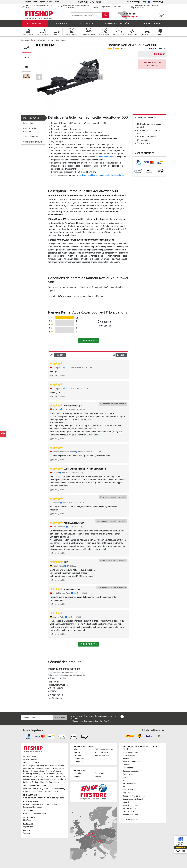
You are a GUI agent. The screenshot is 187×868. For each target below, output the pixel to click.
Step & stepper (128, 793)
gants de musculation (115, 175)
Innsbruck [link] (32, 798)
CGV (75, 749)
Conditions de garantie (30, 130)
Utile (53, 376)
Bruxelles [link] (33, 759)
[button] (39, 77)
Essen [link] (43, 771)
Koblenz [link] (26, 777)
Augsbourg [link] (40, 766)
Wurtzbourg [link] (54, 782)
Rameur (50, 40)
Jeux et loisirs (86, 23)
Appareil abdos (129, 802)
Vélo (124, 787)
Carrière (49, 2)
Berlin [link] (47, 766)
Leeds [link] (34, 789)
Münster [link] (26, 779)
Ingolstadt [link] (44, 774)
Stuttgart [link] (35, 782)
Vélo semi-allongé (129, 784)
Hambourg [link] (27, 774)
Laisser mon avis (88, 340)
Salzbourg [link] (54, 798)
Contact (57, 2)
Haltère (125, 777)
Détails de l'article (31, 118)
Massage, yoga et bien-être (117, 23)
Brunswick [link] (39, 768)
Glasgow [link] (27, 791)
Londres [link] (34, 791)
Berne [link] (30, 814)
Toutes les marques (130, 820)
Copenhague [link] (28, 827)
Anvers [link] (26, 759)
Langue (146, 2)
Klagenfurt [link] (41, 798)
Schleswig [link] (27, 782)
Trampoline (127, 765)
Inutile (61, 376)
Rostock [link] (53, 779)
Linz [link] (47, 798)
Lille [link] (25, 820)
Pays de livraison (133, 2)
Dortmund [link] (54, 768)
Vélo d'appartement (130, 752)
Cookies (77, 752)
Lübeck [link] (47, 777)
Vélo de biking (128, 774)
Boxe (125, 780)
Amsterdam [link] (28, 804)
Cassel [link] (60, 774)
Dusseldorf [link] (27, 771)
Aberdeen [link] (27, 789)
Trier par (59, 355)
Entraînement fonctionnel (133, 799)
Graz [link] (25, 798)
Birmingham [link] (42, 789)
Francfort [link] (50, 771)
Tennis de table (128, 768)
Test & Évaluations (32, 137)
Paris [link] (29, 820)
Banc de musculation (131, 771)
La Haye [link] (47, 804)
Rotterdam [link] (38, 807)
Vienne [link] (61, 798)
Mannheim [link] (55, 777)
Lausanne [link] (37, 814)
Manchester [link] (43, 791)
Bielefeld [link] (54, 766)
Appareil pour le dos (130, 805)
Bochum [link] (61, 766)
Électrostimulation (130, 811)
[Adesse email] (37, 718)
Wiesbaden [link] (44, 782)
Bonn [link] (25, 768)
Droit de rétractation (103, 755)
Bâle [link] (25, 814)
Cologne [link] (34, 777)
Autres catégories (151, 23)
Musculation (61, 23)
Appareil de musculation (132, 762)
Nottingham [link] (53, 791)
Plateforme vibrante (130, 815)
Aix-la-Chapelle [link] (29, 766)
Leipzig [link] (40, 777)
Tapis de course (129, 755)
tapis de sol (82, 175)
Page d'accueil (26, 40)
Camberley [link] (51, 789)
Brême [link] (47, 768)
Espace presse (100, 773)
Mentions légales (39, 2)
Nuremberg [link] (35, 779)
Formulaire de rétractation (79, 760)
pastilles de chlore (96, 175)
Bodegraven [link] (38, 804)
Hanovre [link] (36, 774)
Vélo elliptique (128, 749)
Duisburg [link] (36, 771)
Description (28, 123)
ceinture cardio (105, 157)
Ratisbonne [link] (45, 779)
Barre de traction (129, 808)
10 (77, 318)
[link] (138, 162)
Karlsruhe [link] (53, 774)
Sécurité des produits (33, 142)
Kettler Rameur (61, 40)
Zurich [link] (44, 814)
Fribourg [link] (57, 771)
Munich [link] (62, 777)
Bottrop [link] (31, 768)
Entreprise (27, 2)
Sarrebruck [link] (61, 779)
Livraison (77, 755)
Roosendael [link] (28, 807)
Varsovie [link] (27, 833)
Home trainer (128, 790)
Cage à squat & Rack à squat (134, 796)
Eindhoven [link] (55, 804)
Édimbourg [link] (61, 789)
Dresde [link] (61, 768)
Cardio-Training (35, 23)
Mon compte (158, 2)
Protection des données (104, 749)
